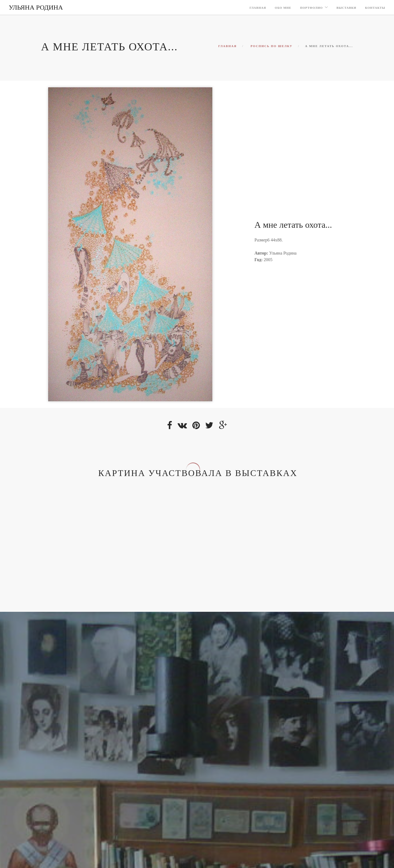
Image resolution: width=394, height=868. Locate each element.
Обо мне (283, 8)
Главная (258, 8)
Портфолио (312, 8)
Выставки (347, 8)
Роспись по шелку (272, 46)
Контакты (375, 8)
